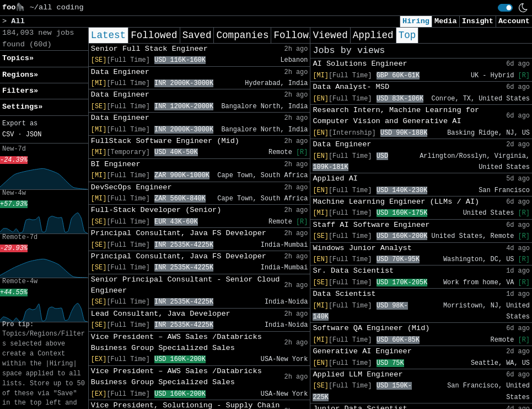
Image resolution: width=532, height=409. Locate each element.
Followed (154, 35)
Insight (478, 21)
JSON (34, 135)
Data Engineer (120, 72)
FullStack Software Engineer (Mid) (165, 141)
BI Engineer (116, 164)
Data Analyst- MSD (351, 87)
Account (514, 21)
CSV (8, 135)
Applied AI (335, 179)
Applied (373, 35)
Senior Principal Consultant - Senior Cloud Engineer (186, 285)
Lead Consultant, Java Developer (161, 314)
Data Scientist (344, 294)
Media (446, 21)
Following (300, 35)
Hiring (416, 21)
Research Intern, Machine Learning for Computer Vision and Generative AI (396, 116)
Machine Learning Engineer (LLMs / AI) (396, 202)
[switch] (505, 8)
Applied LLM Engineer (358, 375)
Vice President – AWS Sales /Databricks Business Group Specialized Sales (176, 342)
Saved (197, 35)
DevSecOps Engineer (131, 187)
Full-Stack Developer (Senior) (156, 210)
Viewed (330, 35)
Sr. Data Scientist (353, 271)
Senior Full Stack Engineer (149, 49)
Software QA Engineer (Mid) (371, 328)
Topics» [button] (18, 58)
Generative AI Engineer (362, 351)
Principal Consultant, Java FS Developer (179, 233)
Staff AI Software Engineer (371, 225)
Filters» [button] (20, 91)
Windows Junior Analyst (362, 248)
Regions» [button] (20, 75)
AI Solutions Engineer (360, 64)
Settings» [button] (22, 107)
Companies (242, 35)
